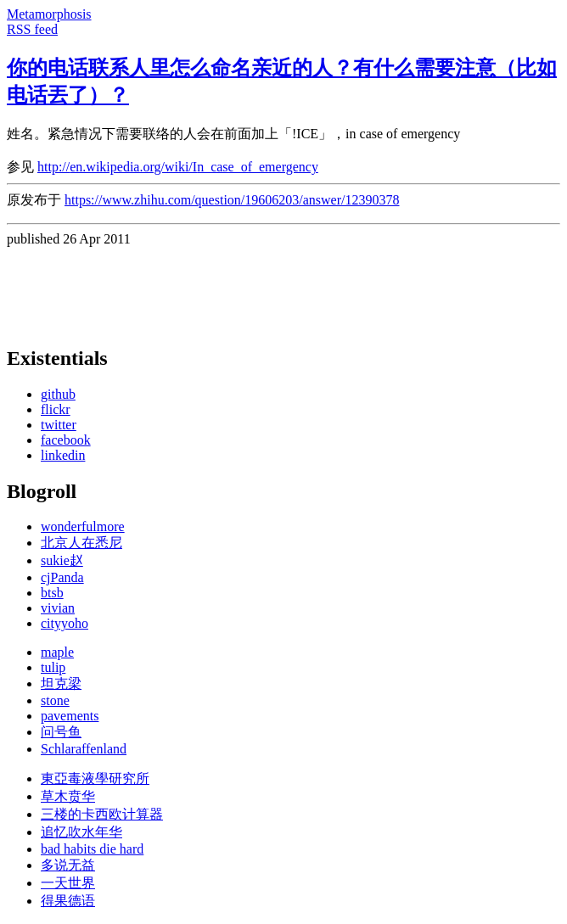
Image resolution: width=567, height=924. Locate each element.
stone (55, 700)
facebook (66, 440)
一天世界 (68, 883)
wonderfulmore (83, 526)
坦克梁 (61, 683)
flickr (56, 409)
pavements (70, 716)
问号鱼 (61, 732)
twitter (59, 425)
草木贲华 (68, 796)
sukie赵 (62, 560)
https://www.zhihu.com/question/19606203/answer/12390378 (232, 200)
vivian (58, 608)
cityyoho (65, 623)
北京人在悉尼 (81, 543)
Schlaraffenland (84, 749)
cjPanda (62, 577)
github (58, 394)
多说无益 (68, 865)
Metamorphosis (49, 14)
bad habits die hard (92, 849)
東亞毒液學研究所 (95, 778)
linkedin (63, 455)
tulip (53, 667)
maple (57, 652)
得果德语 (68, 901)
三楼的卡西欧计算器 (102, 814)
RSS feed (32, 29)
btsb (52, 593)
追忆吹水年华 (81, 832)
